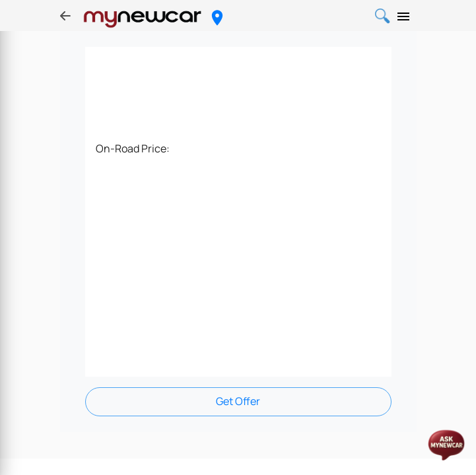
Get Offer (238, 401)
